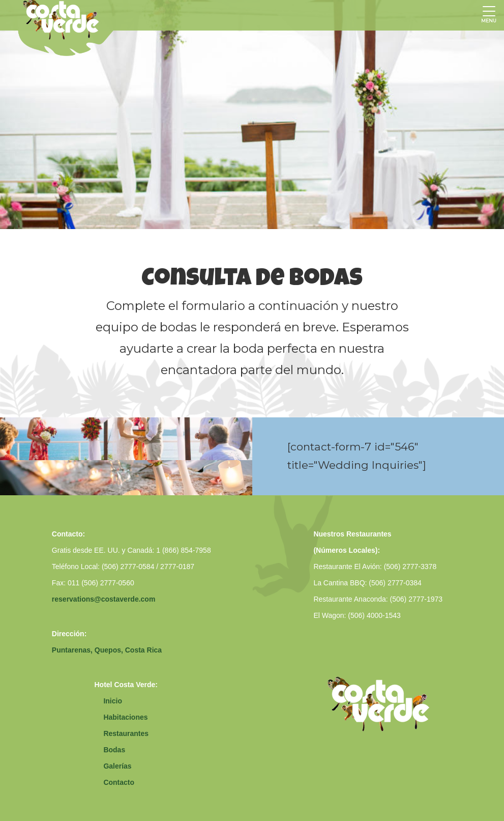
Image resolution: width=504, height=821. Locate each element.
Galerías (117, 766)
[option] (252, 115)
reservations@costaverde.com (104, 599)
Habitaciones (125, 717)
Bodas (114, 750)
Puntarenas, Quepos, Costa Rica (107, 650)
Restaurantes (126, 733)
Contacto (119, 782)
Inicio (113, 701)
